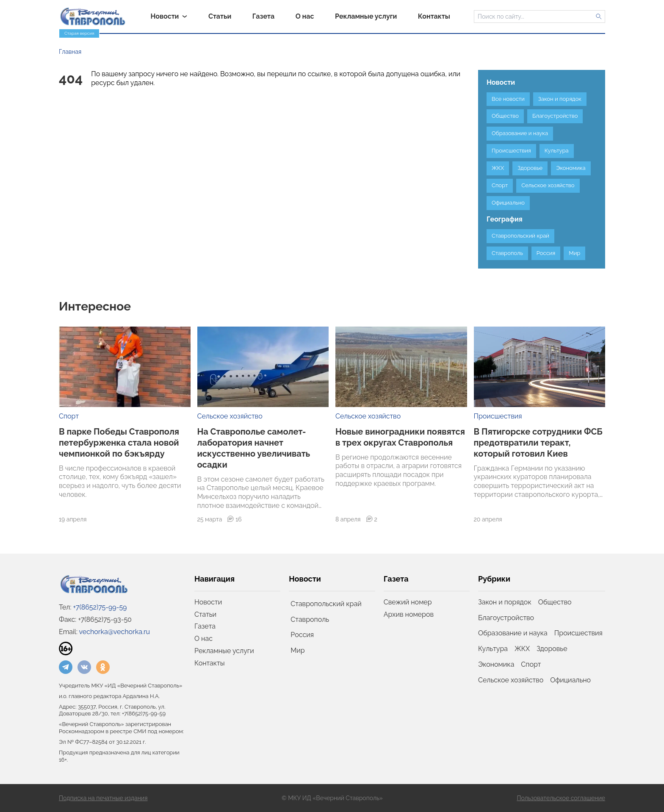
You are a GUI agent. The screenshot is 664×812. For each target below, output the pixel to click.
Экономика (496, 664)
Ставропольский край (326, 604)
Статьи (205, 614)
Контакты (210, 663)
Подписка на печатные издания (103, 798)
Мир (297, 650)
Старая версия (79, 33)
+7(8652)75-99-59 (100, 607)
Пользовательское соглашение (561, 798)
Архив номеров (409, 614)
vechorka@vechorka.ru (115, 632)
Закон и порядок (505, 602)
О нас (203, 639)
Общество (555, 602)
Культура (493, 649)
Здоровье (552, 649)
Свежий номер (408, 602)
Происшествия (498, 416)
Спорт (69, 416)
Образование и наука (513, 633)
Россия (302, 635)
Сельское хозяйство (230, 416)
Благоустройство (506, 618)
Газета (205, 626)
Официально (570, 680)
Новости (208, 602)
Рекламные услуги (224, 651)
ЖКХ (522, 649)
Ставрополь (310, 619)
